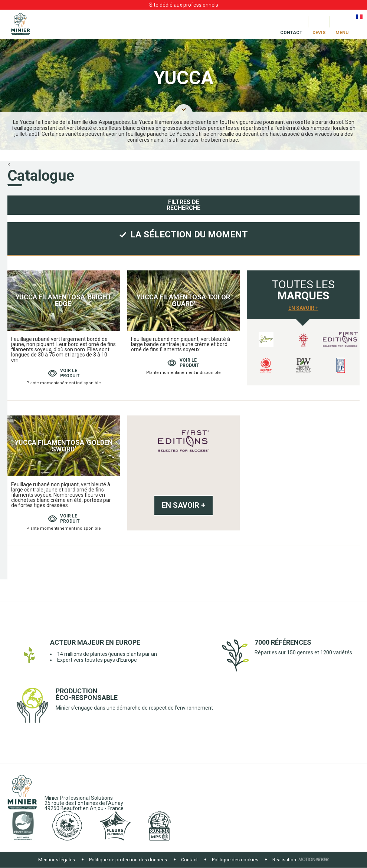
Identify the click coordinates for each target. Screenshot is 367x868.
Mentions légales (57, 860)
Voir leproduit (64, 373)
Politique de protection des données (128, 860)
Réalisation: (285, 860)
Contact (189, 860)
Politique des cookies (235, 860)
